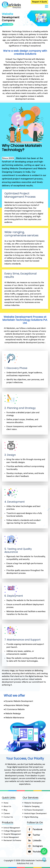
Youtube (34, 852)
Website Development (33, 803)
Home (5, 803)
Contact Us (7, 817)
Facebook (35, 829)
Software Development (33, 810)
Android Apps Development (35, 813)
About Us (6, 806)
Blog (5, 810)
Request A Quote (39, 2)
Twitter (34, 835)
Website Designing (31, 806)
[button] (47, 7)
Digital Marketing (30, 817)
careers (6, 813)
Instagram (35, 846)
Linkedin (34, 840)
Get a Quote (8, 24)
